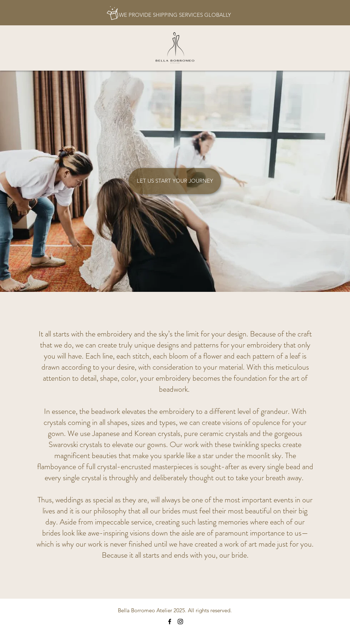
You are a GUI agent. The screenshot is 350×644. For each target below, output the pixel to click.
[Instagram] (180, 622)
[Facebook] (170, 622)
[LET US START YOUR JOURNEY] (175, 181)
